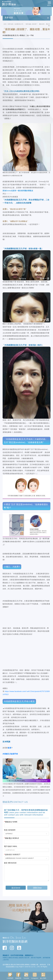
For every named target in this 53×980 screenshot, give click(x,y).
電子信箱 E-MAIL (11, 846)
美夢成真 (11, 24)
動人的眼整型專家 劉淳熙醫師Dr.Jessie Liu (15, 3)
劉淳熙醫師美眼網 (15, 942)
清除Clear (37, 888)
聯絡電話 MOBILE (12, 838)
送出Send (16, 888)
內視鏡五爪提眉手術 (10, 754)
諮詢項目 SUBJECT (12, 855)
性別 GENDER (10, 830)
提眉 (9, 748)
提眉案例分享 (19, 24)
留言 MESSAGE (10, 863)
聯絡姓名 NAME (11, 822)
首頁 (5, 24)
